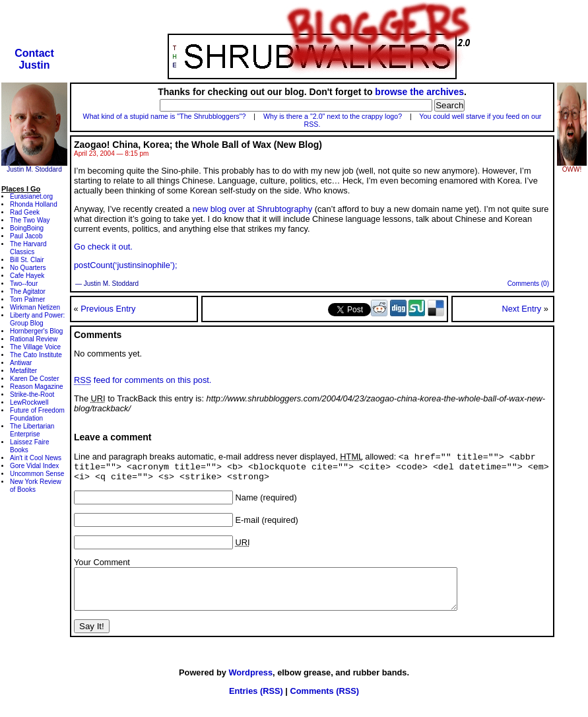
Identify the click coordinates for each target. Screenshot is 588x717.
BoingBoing (27, 228)
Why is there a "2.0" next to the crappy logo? (333, 116)
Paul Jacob (26, 236)
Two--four (24, 284)
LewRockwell (29, 402)
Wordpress (250, 686)
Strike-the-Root (32, 394)
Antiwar (21, 363)
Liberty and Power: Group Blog (37, 319)
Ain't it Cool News (36, 458)
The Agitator (28, 291)
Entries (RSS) (256, 704)
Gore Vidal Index (34, 466)
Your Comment (102, 567)
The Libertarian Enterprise (32, 430)
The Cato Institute (36, 355)
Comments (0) (528, 284)
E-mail (247, 525)
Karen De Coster (34, 379)
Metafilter (23, 371)
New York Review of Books (36, 486)
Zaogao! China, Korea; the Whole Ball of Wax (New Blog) (198, 145)
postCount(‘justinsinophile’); (126, 265)
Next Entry (521, 309)
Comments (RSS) (324, 704)
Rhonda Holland (34, 204)
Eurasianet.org (31, 196)
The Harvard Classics (28, 248)
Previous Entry (108, 309)
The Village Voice (35, 347)
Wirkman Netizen (35, 307)
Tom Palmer (27, 299)
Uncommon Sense (37, 474)
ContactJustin (34, 59)
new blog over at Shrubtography (252, 209)
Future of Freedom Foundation (37, 414)
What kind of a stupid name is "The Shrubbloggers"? (165, 116)
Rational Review (34, 339)
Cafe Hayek (27, 276)
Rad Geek (25, 212)
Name (247, 503)
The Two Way (30, 220)
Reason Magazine (37, 387)
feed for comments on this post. (143, 380)
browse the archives (419, 92)
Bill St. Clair (27, 260)
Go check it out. (103, 247)
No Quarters (28, 268)
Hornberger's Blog (36, 331)
